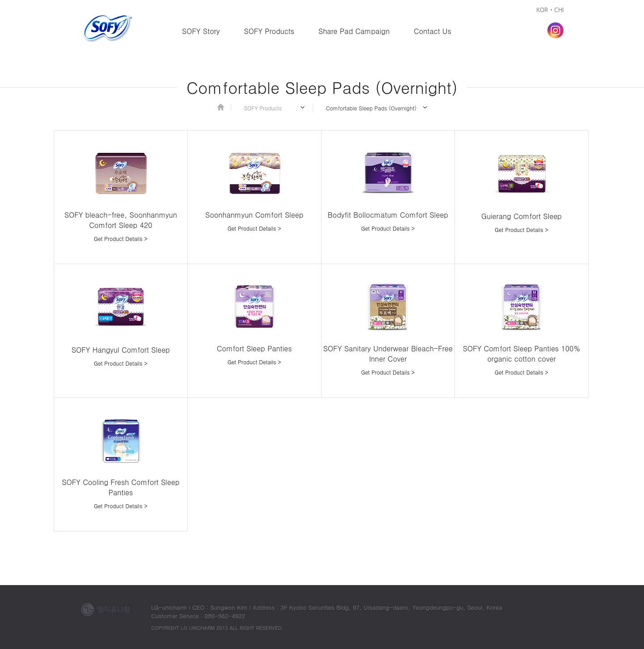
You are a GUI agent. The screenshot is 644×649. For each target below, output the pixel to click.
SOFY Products (269, 31)
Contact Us (432, 31)
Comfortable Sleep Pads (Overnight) (371, 108)
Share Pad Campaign (354, 31)
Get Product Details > (121, 238)
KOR (542, 10)
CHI (559, 10)
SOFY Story (201, 31)
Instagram (555, 30)
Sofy (107, 29)
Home (224, 107)
